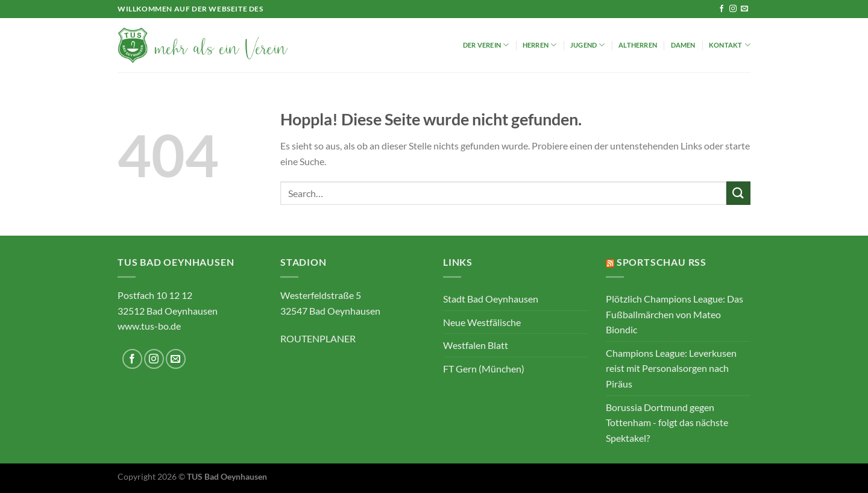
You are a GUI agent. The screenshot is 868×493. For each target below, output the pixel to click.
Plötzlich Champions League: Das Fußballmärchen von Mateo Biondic (675, 314)
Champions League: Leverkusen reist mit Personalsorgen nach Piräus (671, 368)
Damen (683, 45)
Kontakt (730, 45)
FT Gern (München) (484, 369)
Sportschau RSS (662, 262)
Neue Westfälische (482, 322)
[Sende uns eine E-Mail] (744, 9)
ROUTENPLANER (318, 338)
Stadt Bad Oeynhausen (491, 299)
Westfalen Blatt (476, 345)
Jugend (588, 45)
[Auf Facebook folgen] (722, 9)
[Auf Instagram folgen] (733, 9)
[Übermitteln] (738, 193)
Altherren (638, 45)
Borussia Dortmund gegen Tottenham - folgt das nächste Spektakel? (667, 422)
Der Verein (486, 45)
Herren (540, 45)
